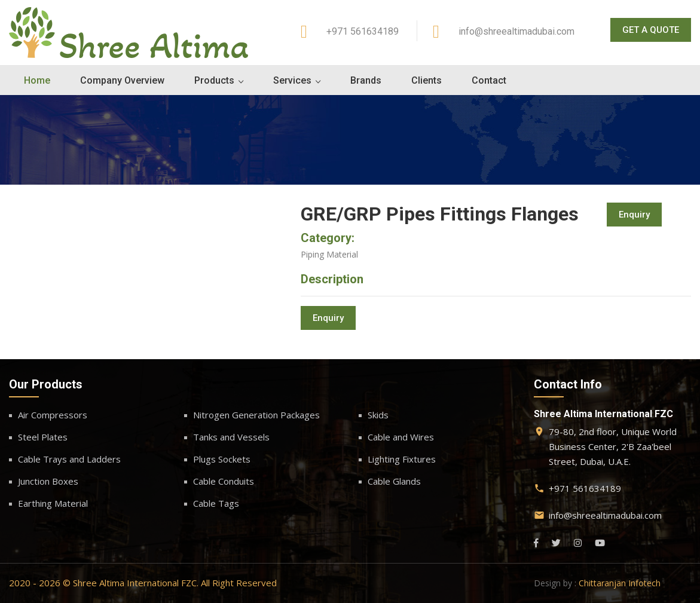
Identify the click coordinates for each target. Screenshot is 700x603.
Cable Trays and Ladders (69, 459)
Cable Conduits (224, 481)
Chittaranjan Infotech (620, 583)
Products (214, 80)
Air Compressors (53, 415)
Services (292, 80)
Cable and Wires (401, 437)
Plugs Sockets (222, 459)
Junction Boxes (48, 481)
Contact (489, 80)
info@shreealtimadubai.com (516, 31)
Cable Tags (216, 503)
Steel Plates (43, 437)
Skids (378, 415)
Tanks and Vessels (231, 437)
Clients (427, 80)
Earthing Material (53, 503)
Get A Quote (651, 30)
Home (37, 80)
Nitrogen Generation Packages (256, 415)
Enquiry (634, 215)
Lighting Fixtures (402, 459)
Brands (366, 80)
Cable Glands (394, 481)
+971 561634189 (363, 31)
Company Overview (122, 80)
